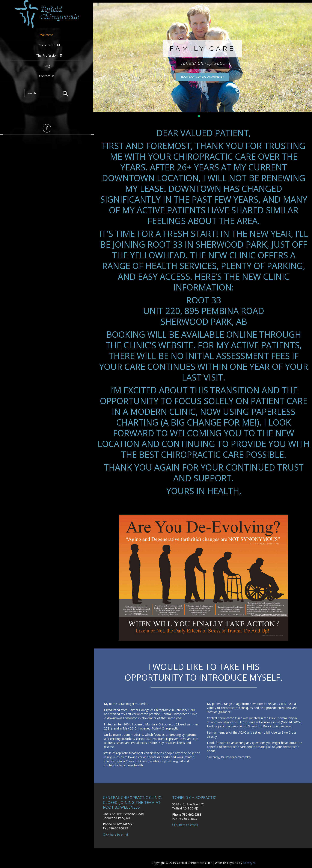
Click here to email (116, 834)
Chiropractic (47, 45)
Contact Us (47, 76)
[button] (100, 57)
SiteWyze (249, 863)
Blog (47, 66)
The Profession (47, 55)
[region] (203, 60)
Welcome (47, 35)
